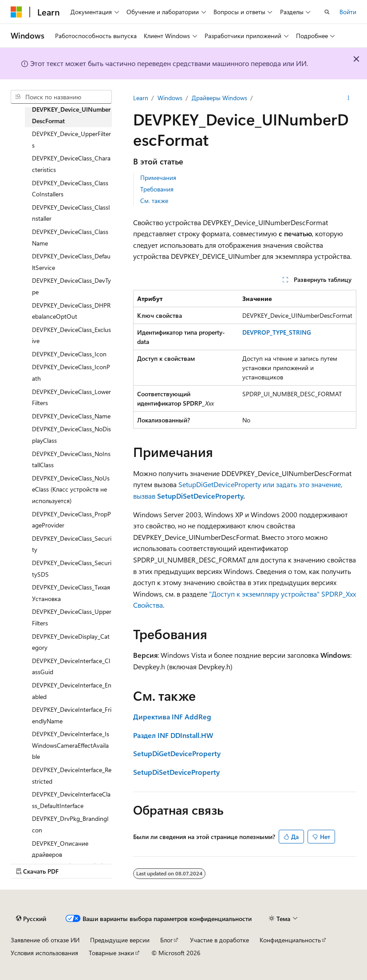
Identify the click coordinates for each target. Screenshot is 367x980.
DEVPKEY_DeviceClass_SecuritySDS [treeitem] (72, 568)
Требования (157, 189)
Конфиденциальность (290, 940)
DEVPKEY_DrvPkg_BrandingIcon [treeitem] (70, 824)
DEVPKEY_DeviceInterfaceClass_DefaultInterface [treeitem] (71, 800)
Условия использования (44, 953)
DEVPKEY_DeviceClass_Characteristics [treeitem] (71, 164)
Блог (166, 940)
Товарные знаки (111, 953)
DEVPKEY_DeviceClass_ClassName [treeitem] (70, 237)
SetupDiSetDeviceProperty (199, 496)
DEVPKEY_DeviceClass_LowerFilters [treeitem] (71, 397)
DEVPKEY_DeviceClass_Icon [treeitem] (69, 354)
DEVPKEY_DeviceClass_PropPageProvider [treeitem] (71, 520)
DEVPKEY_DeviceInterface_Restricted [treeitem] (72, 775)
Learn (141, 98)
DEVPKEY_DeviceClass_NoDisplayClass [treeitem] (71, 435)
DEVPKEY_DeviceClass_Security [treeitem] (72, 544)
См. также (154, 201)
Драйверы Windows (219, 98)
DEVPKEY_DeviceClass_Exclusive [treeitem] (71, 335)
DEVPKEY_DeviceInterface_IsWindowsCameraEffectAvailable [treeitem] (71, 745)
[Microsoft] (16, 12)
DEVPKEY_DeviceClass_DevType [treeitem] (71, 286)
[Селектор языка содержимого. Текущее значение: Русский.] (31, 918)
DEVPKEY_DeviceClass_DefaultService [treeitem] (71, 262)
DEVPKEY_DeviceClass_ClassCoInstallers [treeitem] (70, 189)
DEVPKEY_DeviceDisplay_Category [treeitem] (71, 642)
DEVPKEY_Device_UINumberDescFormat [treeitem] (71, 115)
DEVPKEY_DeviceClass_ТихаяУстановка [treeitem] (71, 593)
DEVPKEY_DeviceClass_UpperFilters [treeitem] (72, 617)
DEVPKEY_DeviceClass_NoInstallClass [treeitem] (71, 459)
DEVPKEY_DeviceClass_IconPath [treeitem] (71, 373)
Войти (348, 12)
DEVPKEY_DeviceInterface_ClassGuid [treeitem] (71, 666)
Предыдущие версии (120, 940)
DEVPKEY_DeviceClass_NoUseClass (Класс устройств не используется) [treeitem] (71, 489)
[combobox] (61, 97)
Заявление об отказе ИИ (45, 940)
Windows (170, 98)
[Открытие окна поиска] (327, 12)
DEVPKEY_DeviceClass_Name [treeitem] (71, 416)
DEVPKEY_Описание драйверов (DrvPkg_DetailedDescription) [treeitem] (72, 855)
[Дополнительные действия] (349, 98)
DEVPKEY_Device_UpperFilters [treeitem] (71, 139)
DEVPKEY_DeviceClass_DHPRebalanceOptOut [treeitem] (71, 311)
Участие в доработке (219, 940)
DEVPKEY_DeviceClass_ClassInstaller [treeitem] (71, 213)
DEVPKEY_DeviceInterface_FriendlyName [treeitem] (72, 715)
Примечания (158, 178)
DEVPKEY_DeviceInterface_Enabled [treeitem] (72, 691)
